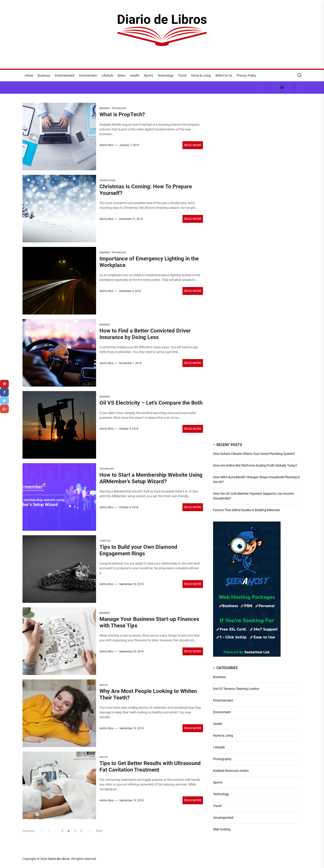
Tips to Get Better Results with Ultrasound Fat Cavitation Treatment (150, 767)
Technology (165, 75)
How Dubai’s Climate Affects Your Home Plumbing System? (254, 454)
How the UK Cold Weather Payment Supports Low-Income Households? (253, 496)
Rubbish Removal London (231, 771)
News (122, 75)
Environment (88, 75)
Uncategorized (223, 818)
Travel (182, 75)
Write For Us (224, 75)
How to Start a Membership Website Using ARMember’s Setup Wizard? (151, 478)
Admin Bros (107, 145)
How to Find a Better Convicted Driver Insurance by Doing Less (145, 334)
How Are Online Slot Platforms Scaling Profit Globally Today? (255, 465)
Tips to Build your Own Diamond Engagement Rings (138, 550)
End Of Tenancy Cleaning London (236, 689)
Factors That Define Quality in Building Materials (246, 510)
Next (99, 831)
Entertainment (65, 75)
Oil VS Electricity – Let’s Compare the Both (151, 403)
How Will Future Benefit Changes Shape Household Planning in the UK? (256, 480)
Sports (148, 75)
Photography (222, 759)
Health (135, 75)
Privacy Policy (246, 75)
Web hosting (222, 829)
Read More (193, 145)
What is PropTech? (122, 114)
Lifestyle (107, 75)
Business (44, 75)
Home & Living (201, 75)
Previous (29, 831)
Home (29, 75)
